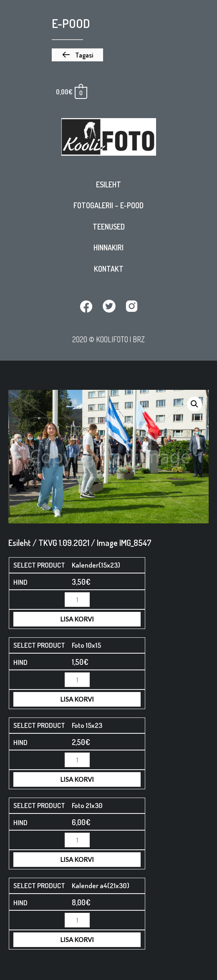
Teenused (109, 227)
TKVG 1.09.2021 (64, 543)
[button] (77, 55)
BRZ (139, 339)
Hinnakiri (108, 248)
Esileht (108, 184)
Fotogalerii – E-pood (108, 205)
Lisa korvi (77, 619)
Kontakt (109, 269)
